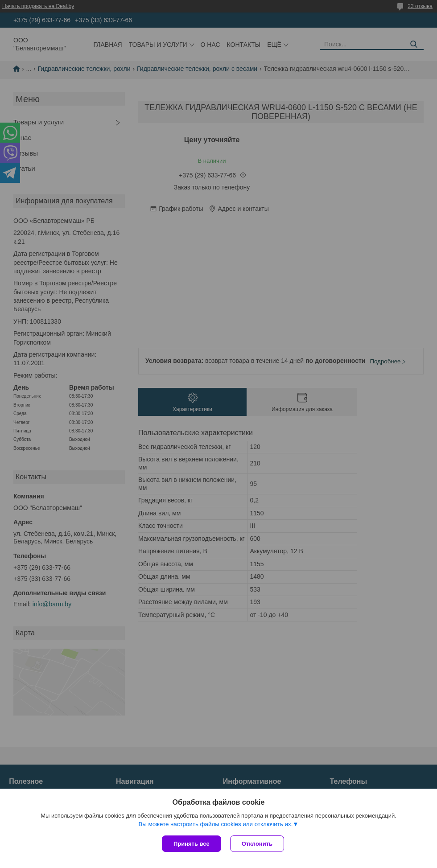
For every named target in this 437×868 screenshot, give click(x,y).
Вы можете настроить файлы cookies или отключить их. (215, 824)
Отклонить (257, 844)
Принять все (192, 844)
